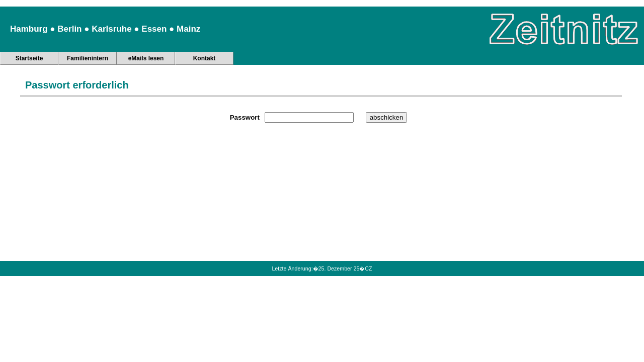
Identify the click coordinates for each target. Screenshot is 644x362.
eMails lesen (146, 58)
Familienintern (88, 58)
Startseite (29, 58)
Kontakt (205, 58)
